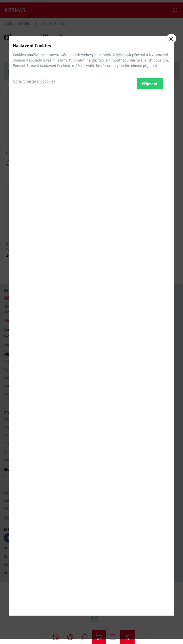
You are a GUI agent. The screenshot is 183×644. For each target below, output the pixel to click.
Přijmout (150, 345)
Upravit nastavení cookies (34, 342)
